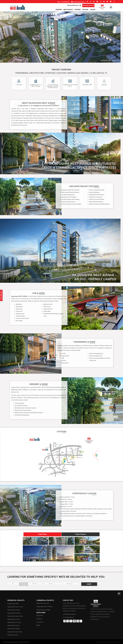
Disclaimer (110, 642)
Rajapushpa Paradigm (43, 610)
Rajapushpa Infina (13, 604)
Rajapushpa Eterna (13, 625)
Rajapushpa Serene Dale (15, 616)
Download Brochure (74, 5)
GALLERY (93, 10)
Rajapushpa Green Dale (15, 632)
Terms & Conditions (101, 642)
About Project (68, 10)
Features (78, 10)
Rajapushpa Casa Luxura (15, 607)
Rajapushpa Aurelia (14, 610)
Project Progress (81, 534)
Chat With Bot (1, 295)
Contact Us (40, 622)
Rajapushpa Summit (43, 603)
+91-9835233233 (68, 617)
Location (85, 10)
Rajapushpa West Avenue (45, 607)
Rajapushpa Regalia (14, 629)
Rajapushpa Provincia (14, 622)
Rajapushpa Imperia (14, 619)
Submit (89, 584)
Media (38, 625)
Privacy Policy (117, 642)
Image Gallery (42, 534)
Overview (59, 10)
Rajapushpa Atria (13, 635)
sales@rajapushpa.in (69, 614)
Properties (40, 616)
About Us (39, 619)
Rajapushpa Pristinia (14, 613)
